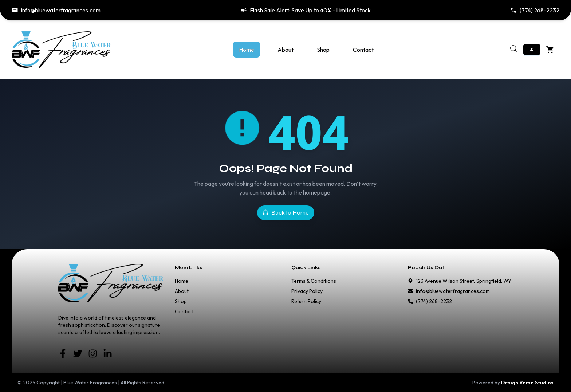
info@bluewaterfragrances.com (56, 10)
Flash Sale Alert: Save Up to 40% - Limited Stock (306, 10)
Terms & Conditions (314, 281)
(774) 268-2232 (535, 10)
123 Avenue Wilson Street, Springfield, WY (464, 281)
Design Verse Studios (527, 383)
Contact (363, 50)
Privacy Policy (307, 291)
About (285, 50)
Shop (323, 50)
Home (247, 50)
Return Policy (306, 301)
